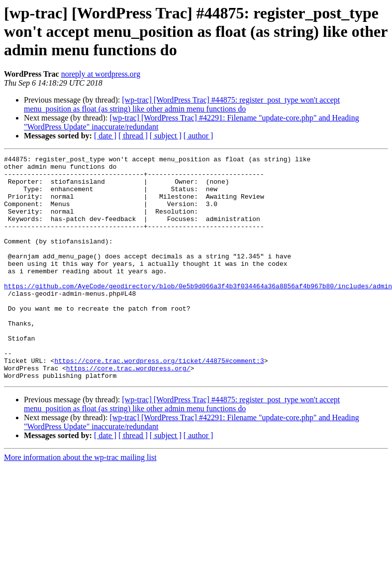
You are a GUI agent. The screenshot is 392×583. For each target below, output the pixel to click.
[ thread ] (133, 136)
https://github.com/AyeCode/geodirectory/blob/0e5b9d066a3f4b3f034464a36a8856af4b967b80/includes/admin (198, 313)
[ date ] (105, 136)
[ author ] (198, 136)
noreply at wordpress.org (101, 74)
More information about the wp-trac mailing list (80, 502)
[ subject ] (166, 136)
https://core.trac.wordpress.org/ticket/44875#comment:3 (159, 402)
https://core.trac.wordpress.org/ (128, 411)
